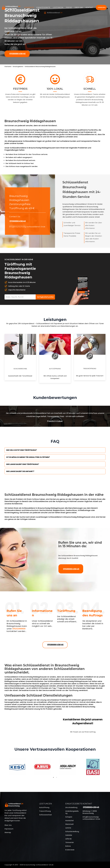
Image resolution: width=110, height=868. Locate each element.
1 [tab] (53, 777)
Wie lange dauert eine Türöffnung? (23, 464)
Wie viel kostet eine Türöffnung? (22, 450)
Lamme (68, 828)
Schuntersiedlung (72, 831)
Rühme (68, 846)
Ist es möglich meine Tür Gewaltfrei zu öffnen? (28, 457)
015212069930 (19, 629)
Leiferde (68, 839)
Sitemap (8, 832)
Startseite (29, 8)
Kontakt (89, 8)
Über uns (79, 8)
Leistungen (58, 8)
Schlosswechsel (20, 369)
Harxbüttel (69, 821)
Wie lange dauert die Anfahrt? (20, 471)
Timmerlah (70, 842)
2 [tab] (57, 777)
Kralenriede (70, 850)
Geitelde (69, 835)
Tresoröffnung (90, 369)
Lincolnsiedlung (71, 807)
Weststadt (69, 824)
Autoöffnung (55, 369)
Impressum (9, 829)
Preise (69, 8)
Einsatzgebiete (43, 8)
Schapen (69, 817)
